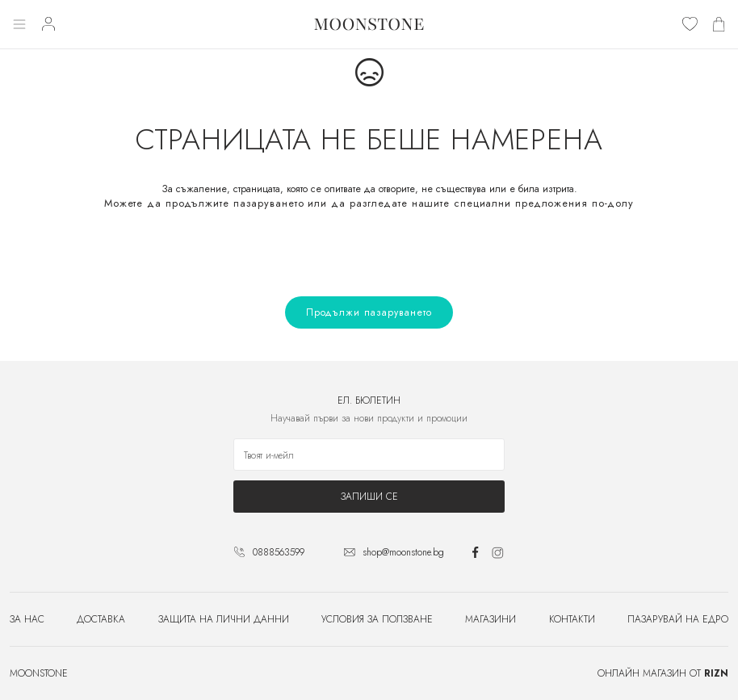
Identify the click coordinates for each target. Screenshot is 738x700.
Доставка (101, 619)
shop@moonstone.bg (403, 552)
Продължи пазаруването (369, 312)
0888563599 (279, 552)
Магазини (491, 619)
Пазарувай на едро (678, 619)
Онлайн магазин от (663, 673)
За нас (27, 619)
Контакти (572, 619)
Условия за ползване (377, 619)
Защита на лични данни (224, 619)
